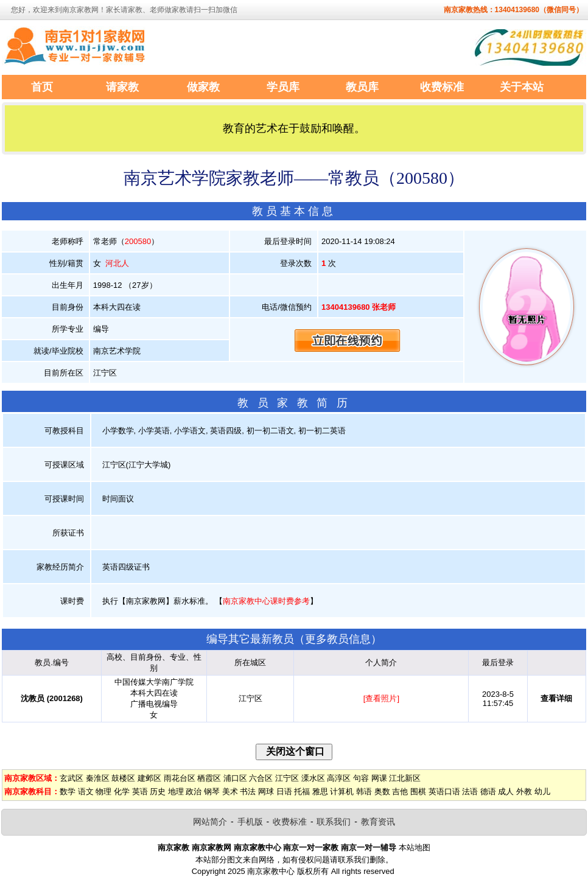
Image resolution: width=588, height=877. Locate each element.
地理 (176, 791)
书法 (248, 791)
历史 (158, 791)
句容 (361, 778)
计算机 (342, 791)
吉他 (400, 791)
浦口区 (235, 778)
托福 (302, 791)
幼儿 (542, 791)
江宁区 (287, 778)
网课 (379, 778)
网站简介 (210, 822)
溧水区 (313, 778)
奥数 (382, 791)
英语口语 (444, 791)
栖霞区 (209, 778)
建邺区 (149, 778)
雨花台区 (180, 778)
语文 (86, 791)
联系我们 (334, 822)
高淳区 (339, 778)
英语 (140, 791)
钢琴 (212, 791)
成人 (506, 791)
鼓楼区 (123, 778)
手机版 (250, 822)
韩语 (364, 791)
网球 (266, 791)
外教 (524, 791)
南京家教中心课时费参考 (266, 601)
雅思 (320, 791)
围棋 (418, 791)
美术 (230, 791)
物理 (103, 791)
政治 (194, 791)
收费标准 (290, 822)
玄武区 (72, 778)
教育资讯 (378, 822)
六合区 (261, 778)
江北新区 (405, 778)
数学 (68, 791)
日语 (284, 791)
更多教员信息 (338, 639)
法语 (470, 791)
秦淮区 (98, 778)
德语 (488, 791)
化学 (122, 791)
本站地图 (415, 847)
